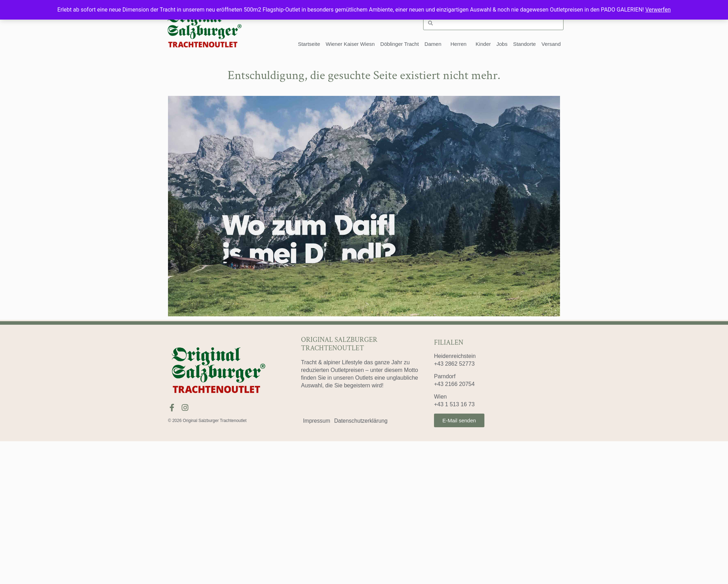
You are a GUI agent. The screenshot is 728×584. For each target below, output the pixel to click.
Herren (460, 44)
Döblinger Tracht (400, 44)
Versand (551, 44)
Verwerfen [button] (658, 10)
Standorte (524, 44)
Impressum (317, 421)
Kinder (483, 44)
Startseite (309, 44)
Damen (435, 44)
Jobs (502, 44)
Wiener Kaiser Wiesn (350, 44)
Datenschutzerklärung (363, 421)
